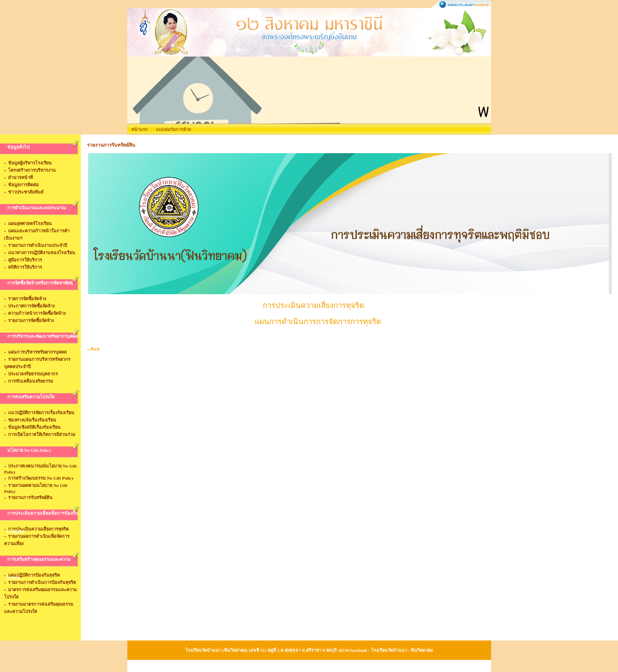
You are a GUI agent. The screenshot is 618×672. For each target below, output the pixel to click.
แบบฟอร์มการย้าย (173, 129)
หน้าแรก (140, 129)
